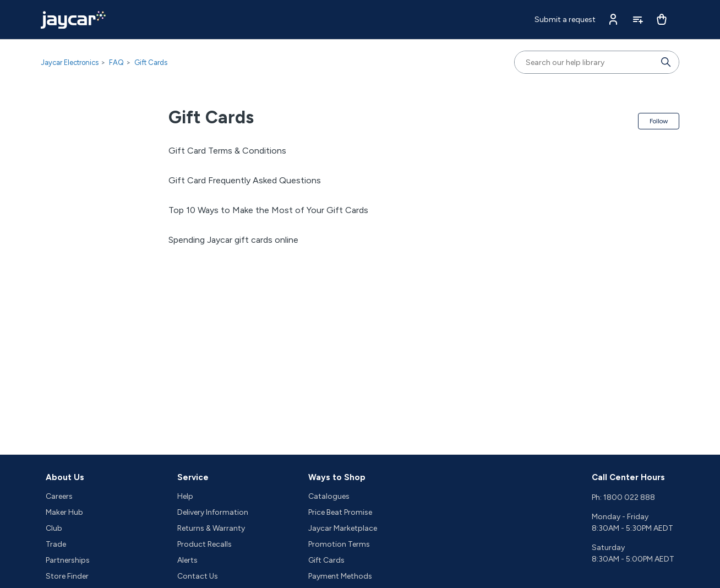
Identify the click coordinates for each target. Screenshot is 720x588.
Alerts (187, 560)
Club (54, 528)
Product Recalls (204, 544)
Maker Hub (64, 512)
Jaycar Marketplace (343, 528)
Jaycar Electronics (70, 62)
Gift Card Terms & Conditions (227, 151)
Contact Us (198, 576)
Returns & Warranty (211, 528)
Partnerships (68, 560)
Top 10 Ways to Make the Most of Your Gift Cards (268, 210)
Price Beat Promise (340, 512)
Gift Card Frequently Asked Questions (245, 180)
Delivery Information (213, 512)
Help (185, 496)
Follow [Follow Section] (659, 121)
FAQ (116, 62)
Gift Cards (151, 62)
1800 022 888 (629, 497)
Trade (56, 544)
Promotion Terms (339, 544)
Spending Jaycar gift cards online (233, 240)
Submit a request (565, 20)
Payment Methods (340, 576)
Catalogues (329, 496)
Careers (59, 496)
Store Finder (67, 576)
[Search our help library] (586, 62)
